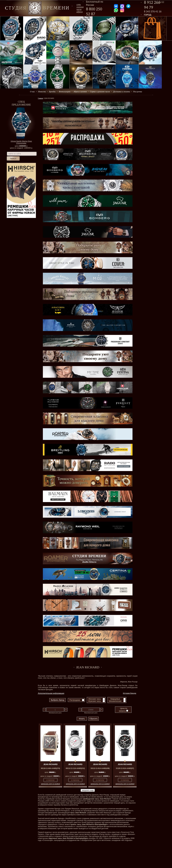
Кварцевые (115, 699)
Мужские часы (95, 701)
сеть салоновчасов (80, 7)
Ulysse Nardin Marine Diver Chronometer (21, 142)
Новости (42, 92)
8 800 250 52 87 (94, 11)
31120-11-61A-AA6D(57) (125, 768)
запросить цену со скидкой (50, 784)
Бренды (52, 92)
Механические (115, 701)
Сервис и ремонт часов (100, 92)
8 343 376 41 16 (153, 11)
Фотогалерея (64, 92)
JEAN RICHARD (51, 764)
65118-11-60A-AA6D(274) (50, 768)
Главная (40, 98)
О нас (32, 92)
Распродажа (75, 700)
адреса (80, 12)
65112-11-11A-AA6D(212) (75, 768)
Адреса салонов (80, 92)
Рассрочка (138, 92)
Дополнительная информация (51, 693)
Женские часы (95, 699)
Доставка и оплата (122, 92)
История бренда (130, 693)
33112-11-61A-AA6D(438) (100, 768)
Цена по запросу (123, 710)
